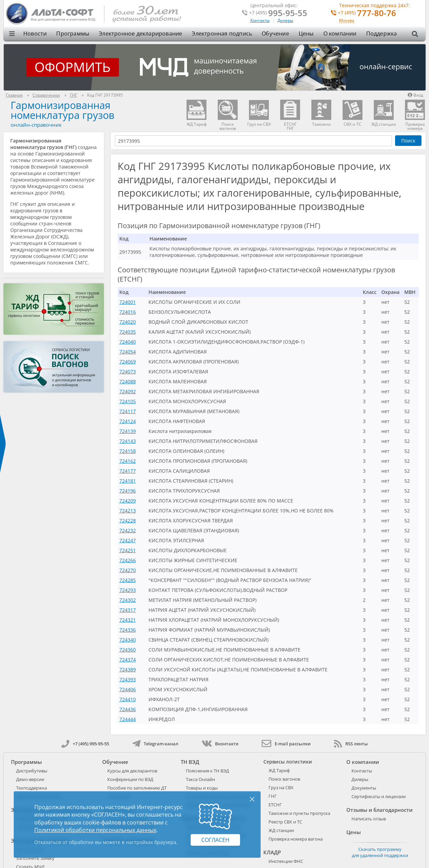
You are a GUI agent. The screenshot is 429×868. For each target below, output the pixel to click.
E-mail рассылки (286, 744)
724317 (128, 610)
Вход (415, 95)
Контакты (260, 20)
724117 (128, 411)
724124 (128, 421)
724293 (128, 590)
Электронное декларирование (140, 34)
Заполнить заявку (35, 858)
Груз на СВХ (281, 788)
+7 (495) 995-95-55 (85, 744)
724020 (128, 322)
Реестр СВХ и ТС (285, 822)
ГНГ (273, 796)
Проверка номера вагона (296, 839)
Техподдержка (32, 788)
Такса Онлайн (200, 779)
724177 (128, 471)
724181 (128, 481)
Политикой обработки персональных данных (95, 830)
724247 (128, 540)
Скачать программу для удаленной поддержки (380, 852)
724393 (128, 679)
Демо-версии (30, 779)
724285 (128, 580)
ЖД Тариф (279, 770)
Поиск (408, 141)
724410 (128, 699)
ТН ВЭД (190, 762)
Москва (347, 21)
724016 (128, 312)
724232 (128, 530)
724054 (128, 352)
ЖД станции (281, 830)
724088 (128, 381)
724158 (128, 451)
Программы (73, 34)
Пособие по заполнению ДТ (137, 788)
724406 (128, 689)
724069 (128, 362)
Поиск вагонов (284, 779)
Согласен (215, 840)
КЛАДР (272, 852)
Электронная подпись (222, 34)
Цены (306, 34)
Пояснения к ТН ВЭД (207, 771)
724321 (128, 620)
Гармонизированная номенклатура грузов (63, 110)
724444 (128, 719)
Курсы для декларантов (132, 771)
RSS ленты (351, 744)
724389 (128, 669)
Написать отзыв (369, 819)
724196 (128, 491)
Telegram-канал (155, 744)
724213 (128, 511)
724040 (128, 342)
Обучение (275, 34)
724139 (128, 431)
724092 (128, 391)
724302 (128, 600)
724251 (128, 550)
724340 (128, 640)
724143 (128, 441)
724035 (128, 332)
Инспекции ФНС (286, 861)
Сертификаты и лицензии (379, 796)
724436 (128, 709)
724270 (128, 570)
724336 (128, 630)
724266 (128, 560)
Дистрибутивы (32, 771)
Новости (35, 34)
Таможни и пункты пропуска (299, 813)
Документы (364, 788)
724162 (128, 461)
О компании (340, 34)
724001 (128, 302)
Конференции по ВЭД (130, 779)
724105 (128, 401)
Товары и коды (202, 788)
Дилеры (285, 20)
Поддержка (382, 34)
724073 (128, 371)
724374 (128, 660)
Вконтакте (220, 744)
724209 (128, 501)
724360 (128, 650)
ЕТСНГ (275, 805)
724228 (128, 520)
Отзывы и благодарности (379, 810)
